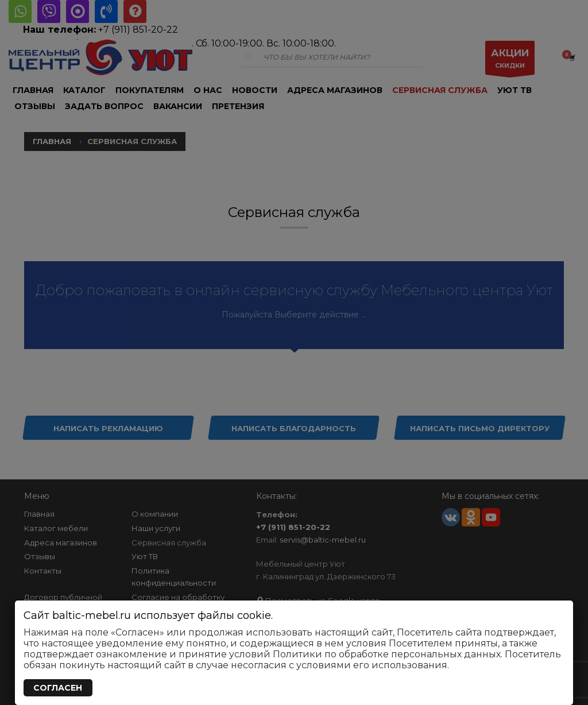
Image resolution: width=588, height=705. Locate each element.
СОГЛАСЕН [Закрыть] (58, 688)
